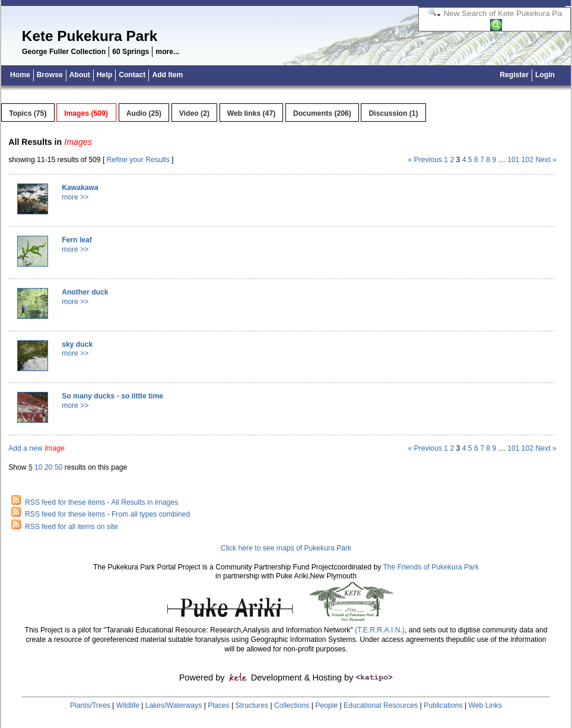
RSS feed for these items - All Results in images (101, 502)
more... (167, 52)
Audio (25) (144, 113)
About (80, 75)
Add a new (36, 448)
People (326, 705)
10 (39, 467)
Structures (252, 705)
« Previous (425, 160)
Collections (292, 705)
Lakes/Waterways (174, 705)
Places (219, 705)
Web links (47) (252, 113)
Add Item (167, 75)
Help (104, 75)
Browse (50, 75)
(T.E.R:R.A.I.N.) (379, 630)
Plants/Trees (90, 705)
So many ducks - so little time (112, 396)
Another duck (85, 292)
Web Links (486, 705)
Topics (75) (28, 113)
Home (20, 75)
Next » (546, 160)
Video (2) (194, 113)
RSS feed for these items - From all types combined (107, 514)
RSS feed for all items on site (71, 527)
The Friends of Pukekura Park (430, 567)
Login (545, 75)
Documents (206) (322, 113)
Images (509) (86, 113)
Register (514, 75)
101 (513, 160)
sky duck (77, 344)
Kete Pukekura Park (90, 36)
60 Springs (131, 52)
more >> (75, 197)
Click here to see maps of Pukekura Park (286, 548)
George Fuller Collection (64, 52)
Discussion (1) (394, 113)
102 (527, 160)
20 (49, 467)
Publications (443, 705)
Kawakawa (80, 188)
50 (59, 467)
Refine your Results (138, 160)
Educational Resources (381, 705)
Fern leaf (77, 240)
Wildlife (128, 705)
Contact (132, 75)
